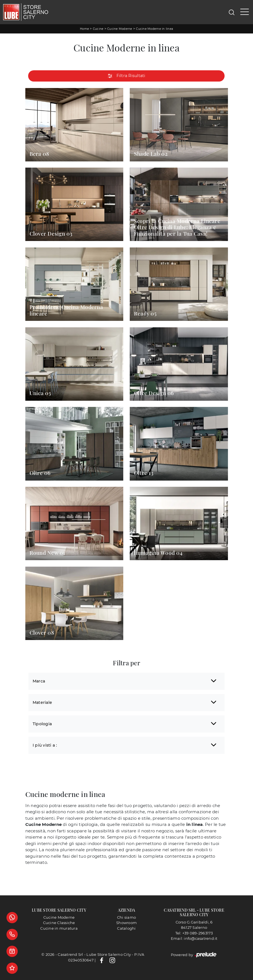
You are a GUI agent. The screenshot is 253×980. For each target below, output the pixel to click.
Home (84, 29)
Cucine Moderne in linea (155, 29)
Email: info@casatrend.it (194, 938)
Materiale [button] (42, 702)
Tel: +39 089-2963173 (194, 933)
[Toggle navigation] (245, 12)
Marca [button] (39, 681)
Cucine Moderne (120, 29)
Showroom (127, 923)
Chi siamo (127, 917)
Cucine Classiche (59, 923)
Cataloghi (126, 928)
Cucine (98, 29)
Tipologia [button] (42, 724)
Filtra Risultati (126, 76)
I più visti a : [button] (45, 745)
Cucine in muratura (59, 928)
